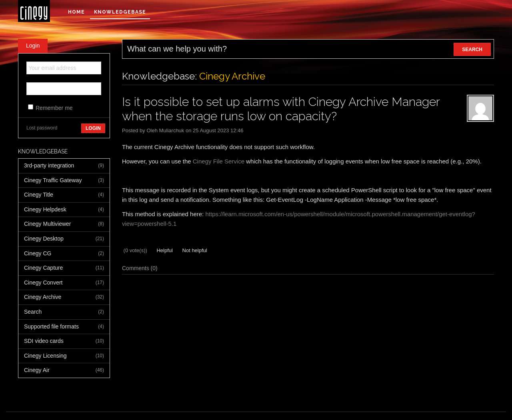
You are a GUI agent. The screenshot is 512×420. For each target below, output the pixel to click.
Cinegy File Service (219, 161)
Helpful (164, 250)
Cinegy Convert (64, 283)
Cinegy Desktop (64, 239)
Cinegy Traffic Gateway (64, 181)
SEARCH (472, 50)
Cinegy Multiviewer (64, 224)
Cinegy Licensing (64, 356)
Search (64, 312)
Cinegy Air (64, 370)
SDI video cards (64, 341)
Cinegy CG (64, 254)
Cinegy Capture (64, 268)
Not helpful (194, 250)
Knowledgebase (120, 12)
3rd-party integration (64, 166)
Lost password (42, 128)
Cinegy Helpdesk (64, 210)
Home (76, 12)
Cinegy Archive (64, 297)
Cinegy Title (64, 195)
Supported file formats (64, 327)
